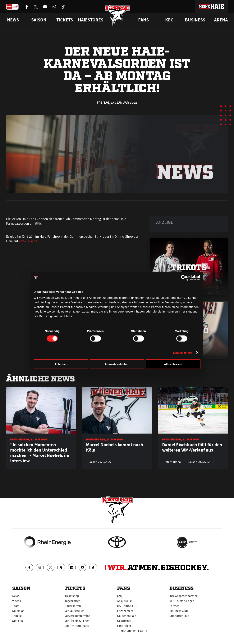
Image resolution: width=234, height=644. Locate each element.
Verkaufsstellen (75, 611)
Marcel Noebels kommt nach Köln (115, 447)
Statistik (18, 621)
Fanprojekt (124, 626)
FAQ (120, 596)
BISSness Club (179, 611)
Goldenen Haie (127, 616)
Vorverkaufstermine (77, 616)
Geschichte (124, 621)
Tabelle (17, 616)
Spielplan (18, 611)
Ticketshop (72, 596)
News (16, 596)
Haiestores (91, 20)
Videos (17, 601)
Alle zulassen (173, 364)
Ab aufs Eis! (124, 601)
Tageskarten (73, 601)
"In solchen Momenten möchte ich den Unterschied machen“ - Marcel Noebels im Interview (40, 453)
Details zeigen (183, 352)
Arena (221, 20)
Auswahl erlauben (117, 364)
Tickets (65, 20)
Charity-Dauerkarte (77, 626)
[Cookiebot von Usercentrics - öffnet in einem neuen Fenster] (184, 278)
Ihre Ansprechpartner (183, 596)
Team (16, 606)
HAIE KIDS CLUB (127, 606)
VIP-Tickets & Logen (77, 621)
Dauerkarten (73, 606)
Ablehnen (61, 364)
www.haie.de (28, 241)
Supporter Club (179, 616)
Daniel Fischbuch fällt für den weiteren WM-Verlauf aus (192, 447)
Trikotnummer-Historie (132, 631)
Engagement (125, 611)
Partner (174, 606)
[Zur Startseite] (117, 16)
